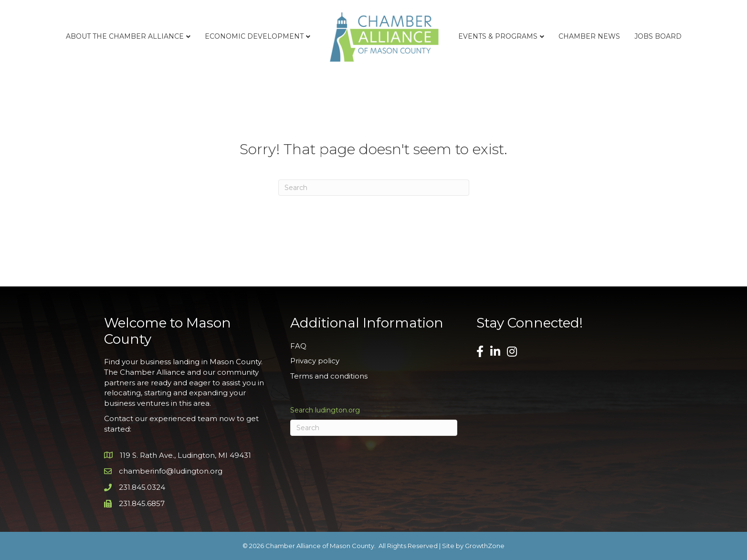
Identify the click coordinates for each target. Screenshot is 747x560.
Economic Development (254, 36)
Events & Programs (498, 36)
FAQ (298, 346)
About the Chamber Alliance (125, 36)
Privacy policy (315, 361)
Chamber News (589, 36)
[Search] (374, 188)
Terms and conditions (329, 376)
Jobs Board (658, 36)
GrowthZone (485, 546)
